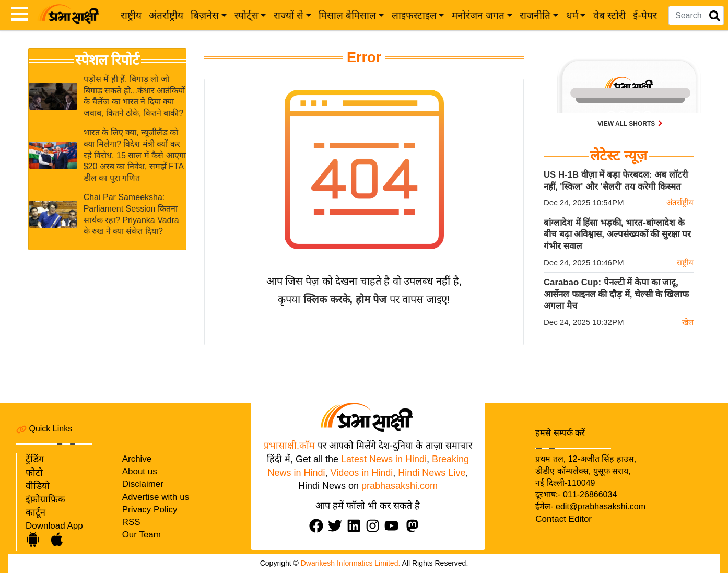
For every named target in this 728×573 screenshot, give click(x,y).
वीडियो (38, 486)
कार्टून (36, 512)
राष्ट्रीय (131, 15)
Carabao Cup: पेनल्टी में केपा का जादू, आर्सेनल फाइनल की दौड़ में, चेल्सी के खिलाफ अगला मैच (616, 294)
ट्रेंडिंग (35, 459)
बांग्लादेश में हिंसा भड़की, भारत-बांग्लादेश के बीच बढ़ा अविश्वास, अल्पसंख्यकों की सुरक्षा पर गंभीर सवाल (617, 235)
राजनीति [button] (535, 15)
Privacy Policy (150, 510)
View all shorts (627, 124)
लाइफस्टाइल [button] (414, 15)
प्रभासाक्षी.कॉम (289, 446)
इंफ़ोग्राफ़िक (45, 499)
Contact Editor (563, 519)
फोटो (34, 473)
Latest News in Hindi (384, 459)
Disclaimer (143, 484)
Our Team (142, 535)
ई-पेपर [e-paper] (645, 15)
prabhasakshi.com (400, 486)
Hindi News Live (432, 473)
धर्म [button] (572, 15)
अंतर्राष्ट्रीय (166, 15)
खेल (688, 322)
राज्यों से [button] (289, 15)
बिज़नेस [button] (205, 15)
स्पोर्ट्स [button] (246, 15)
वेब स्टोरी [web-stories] (609, 15)
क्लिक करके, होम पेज (345, 299)
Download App (54, 526)
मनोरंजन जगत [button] (478, 15)
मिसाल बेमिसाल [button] (347, 15)
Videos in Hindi (362, 473)
